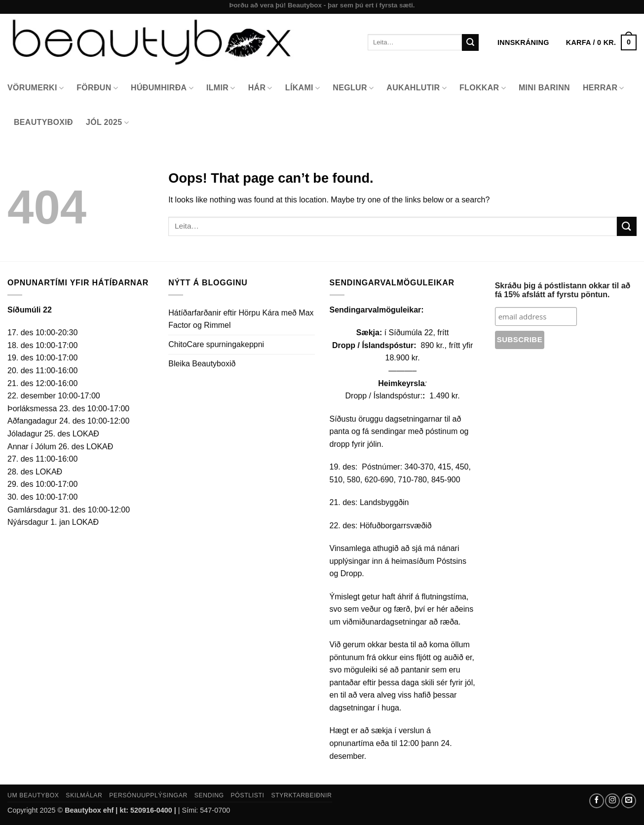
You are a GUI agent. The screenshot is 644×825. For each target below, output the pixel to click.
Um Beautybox (33, 795)
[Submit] (470, 42)
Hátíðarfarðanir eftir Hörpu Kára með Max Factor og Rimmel (241, 319)
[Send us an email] (629, 801)
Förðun (97, 88)
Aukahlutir (417, 88)
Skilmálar (84, 795)
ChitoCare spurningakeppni (216, 344)
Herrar (604, 88)
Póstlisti (248, 795)
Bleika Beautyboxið (202, 364)
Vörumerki (36, 88)
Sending (209, 795)
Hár (260, 88)
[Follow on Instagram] (612, 801)
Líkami (303, 88)
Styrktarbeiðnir (301, 795)
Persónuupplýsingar (148, 795)
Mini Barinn (544, 88)
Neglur (353, 88)
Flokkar (483, 88)
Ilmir (221, 88)
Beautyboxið (43, 122)
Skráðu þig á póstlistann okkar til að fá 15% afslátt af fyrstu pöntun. (563, 290)
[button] (601, 42)
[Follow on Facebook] (597, 801)
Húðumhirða (162, 88)
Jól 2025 (107, 123)
